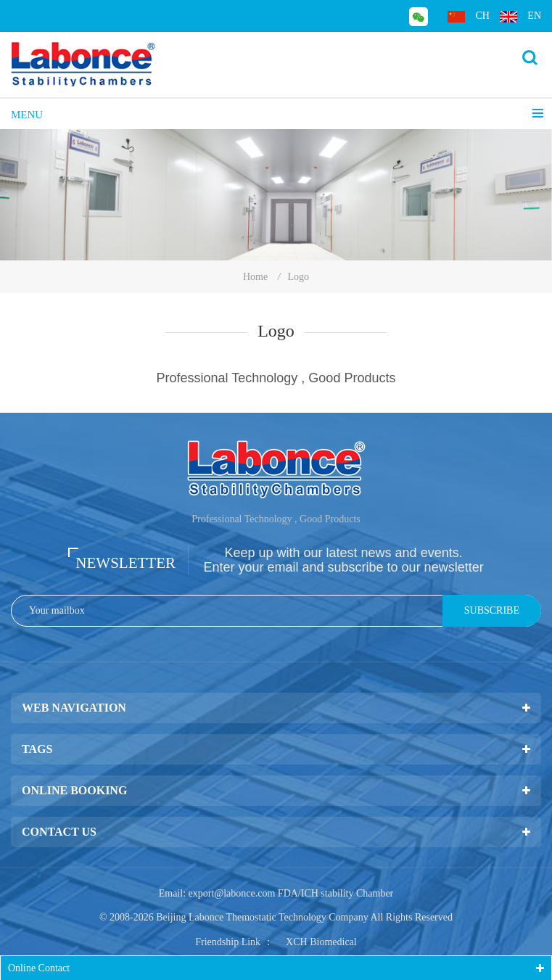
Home (255, 277)
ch (468, 16)
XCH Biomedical (321, 942)
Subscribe (492, 610)
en (520, 16)
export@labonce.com (232, 893)
